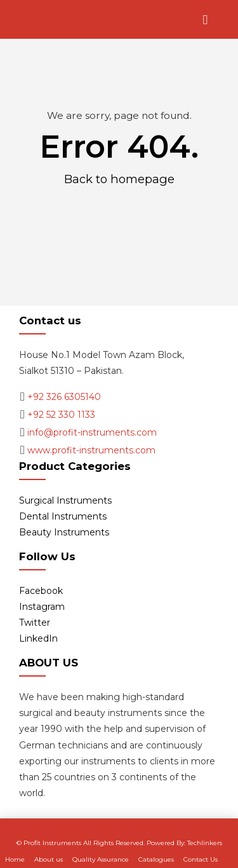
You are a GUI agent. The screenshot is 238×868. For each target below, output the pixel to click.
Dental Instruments (63, 516)
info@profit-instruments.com (92, 432)
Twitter (35, 623)
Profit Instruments (52, 843)
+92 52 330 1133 (61, 415)
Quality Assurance (101, 859)
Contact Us (201, 859)
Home (15, 859)
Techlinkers (205, 843)
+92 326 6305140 (64, 397)
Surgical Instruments (65, 500)
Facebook (41, 591)
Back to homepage (119, 179)
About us (49, 859)
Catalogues (156, 859)
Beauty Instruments (64, 532)
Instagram (42, 607)
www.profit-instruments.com (91, 450)
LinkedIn (38, 638)
